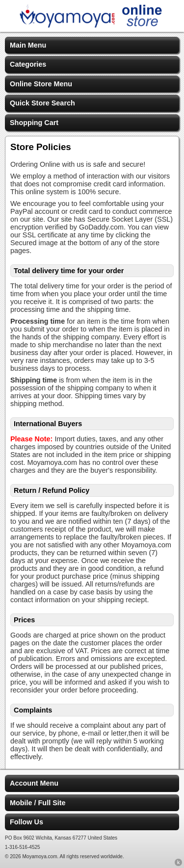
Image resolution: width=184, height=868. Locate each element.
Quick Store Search (42, 103)
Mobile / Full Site (38, 803)
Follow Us (26, 822)
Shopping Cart (34, 123)
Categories (28, 64)
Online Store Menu (41, 84)
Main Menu (28, 45)
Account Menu (34, 783)
